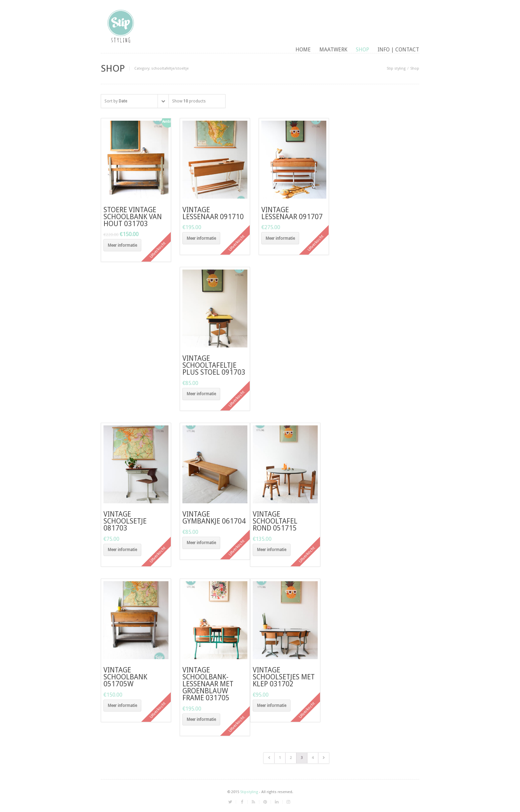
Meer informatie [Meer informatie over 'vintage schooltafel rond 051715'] (272, 550)
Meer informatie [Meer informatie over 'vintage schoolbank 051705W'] (122, 706)
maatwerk (333, 50)
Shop (362, 50)
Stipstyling (249, 792)
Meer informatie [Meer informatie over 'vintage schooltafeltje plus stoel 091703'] (201, 394)
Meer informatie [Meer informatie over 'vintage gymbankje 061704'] (201, 543)
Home (303, 50)
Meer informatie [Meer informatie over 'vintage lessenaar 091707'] (280, 238)
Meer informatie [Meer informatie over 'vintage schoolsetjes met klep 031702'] (272, 706)
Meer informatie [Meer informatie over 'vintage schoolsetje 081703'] (122, 550)
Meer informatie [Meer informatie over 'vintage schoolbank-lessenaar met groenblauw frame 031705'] (201, 719)
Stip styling (396, 68)
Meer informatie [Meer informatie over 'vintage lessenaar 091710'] (201, 238)
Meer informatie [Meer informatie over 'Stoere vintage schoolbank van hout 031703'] (122, 245)
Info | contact (398, 50)
